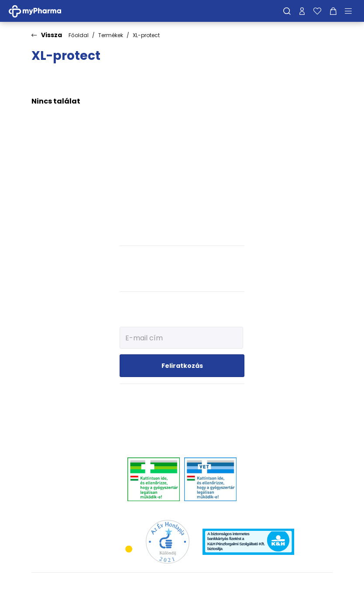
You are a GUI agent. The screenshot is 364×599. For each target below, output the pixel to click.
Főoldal (79, 35)
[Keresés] (287, 11)
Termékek (111, 35)
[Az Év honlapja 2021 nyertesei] (168, 541)
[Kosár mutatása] (333, 11)
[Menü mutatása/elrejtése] (351, 11)
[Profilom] (302, 11)
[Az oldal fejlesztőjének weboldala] (304, 585)
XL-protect (146, 35)
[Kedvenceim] (317, 11)
